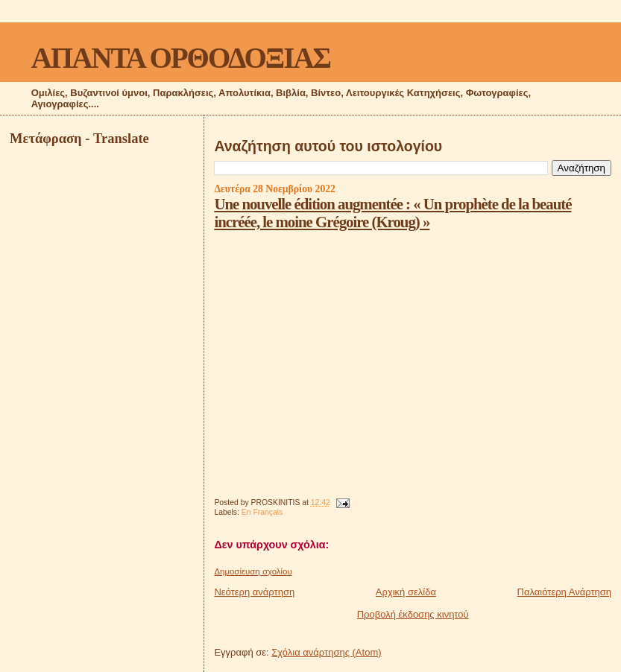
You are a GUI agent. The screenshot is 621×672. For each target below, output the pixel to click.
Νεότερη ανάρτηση (254, 592)
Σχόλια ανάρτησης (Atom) (326, 652)
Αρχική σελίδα (406, 592)
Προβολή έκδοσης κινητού (413, 614)
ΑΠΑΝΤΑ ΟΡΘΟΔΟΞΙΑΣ (181, 58)
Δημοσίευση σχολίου (253, 571)
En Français (262, 512)
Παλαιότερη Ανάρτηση (564, 592)
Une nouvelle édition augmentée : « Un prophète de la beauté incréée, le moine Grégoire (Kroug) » (393, 213)
